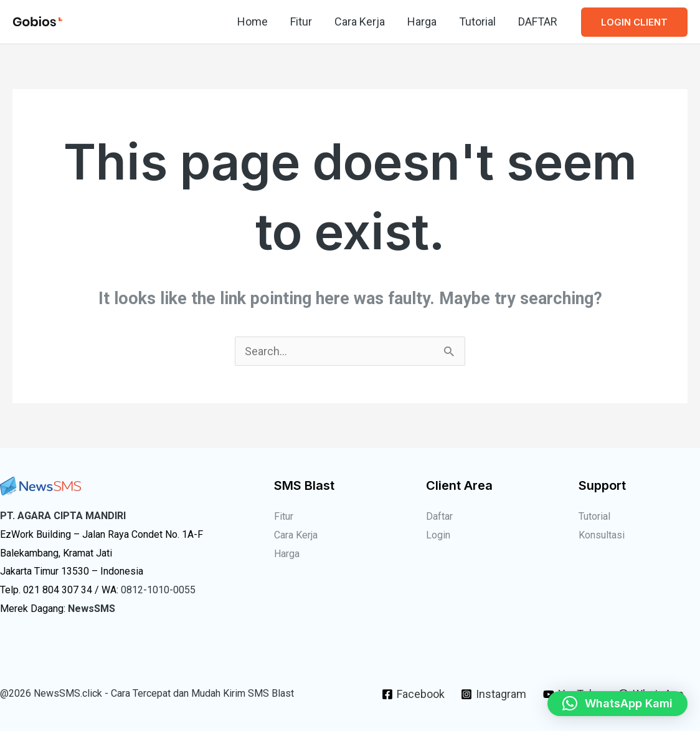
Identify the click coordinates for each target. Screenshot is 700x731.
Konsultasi (602, 535)
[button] (634, 22)
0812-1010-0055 (158, 590)
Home (253, 21)
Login (438, 535)
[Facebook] (413, 694)
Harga (422, 21)
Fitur (301, 21)
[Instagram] (494, 694)
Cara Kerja (360, 21)
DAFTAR (538, 21)
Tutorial (477, 21)
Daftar (439, 516)
